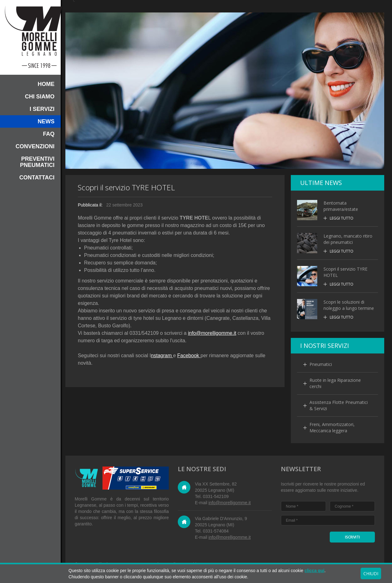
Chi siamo (40, 97)
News (46, 121)
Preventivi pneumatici (37, 162)
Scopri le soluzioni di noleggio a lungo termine (349, 305)
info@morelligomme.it (212, 333)
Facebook (189, 355)
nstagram (162, 355)
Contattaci (37, 178)
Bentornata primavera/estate (341, 206)
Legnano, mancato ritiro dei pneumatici (348, 239)
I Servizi (42, 109)
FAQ (49, 134)
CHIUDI (371, 574)
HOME (46, 84)
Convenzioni (35, 146)
